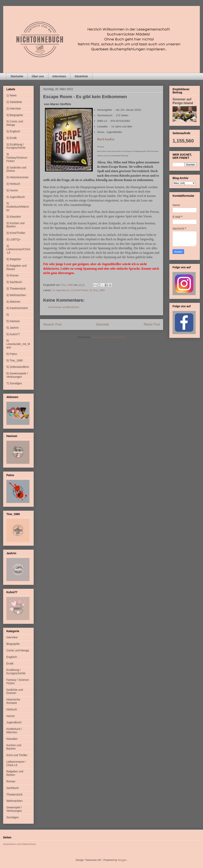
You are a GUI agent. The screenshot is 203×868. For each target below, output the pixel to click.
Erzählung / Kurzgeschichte (16, 672)
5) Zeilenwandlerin (18, 367)
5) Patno (12, 354)
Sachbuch (13, 788)
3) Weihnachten (16, 295)
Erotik (10, 664)
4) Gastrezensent (17, 308)
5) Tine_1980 (97, 290)
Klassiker (12, 739)
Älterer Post (152, 324)
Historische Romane (13, 701)
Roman (11, 781)
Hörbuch (12, 709)
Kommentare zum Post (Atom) (109, 337)
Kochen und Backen (14, 747)
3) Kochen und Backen (15, 225)
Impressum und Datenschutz (19, 844)
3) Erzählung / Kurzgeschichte (16, 146)
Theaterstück (14, 794)
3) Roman (12, 275)
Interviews (59, 76)
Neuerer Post (52, 324)
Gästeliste (81, 76)
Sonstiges (12, 817)
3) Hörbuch (13, 184)
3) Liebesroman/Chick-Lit (18, 249)
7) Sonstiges (14, 383)
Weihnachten (14, 801)
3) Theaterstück (16, 289)
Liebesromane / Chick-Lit (16, 763)
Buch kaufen (106, 139)
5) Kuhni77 (13, 334)
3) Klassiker (14, 217)
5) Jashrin (12, 328)
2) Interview (14, 108)
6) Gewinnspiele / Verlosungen (17, 375)
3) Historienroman (17, 177)
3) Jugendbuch (61, 290)
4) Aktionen (13, 302)
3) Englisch (13, 131)
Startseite (17, 76)
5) (8, 315)
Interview (12, 637)
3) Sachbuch (14, 282)
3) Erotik (12, 138)
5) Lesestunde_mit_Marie (18, 344)
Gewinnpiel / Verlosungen (14, 809)
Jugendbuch (14, 722)
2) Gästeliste (14, 102)
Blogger (122, 860)
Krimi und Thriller (17, 755)
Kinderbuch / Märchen (14, 731)
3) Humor (12, 190)
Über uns (38, 76)
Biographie (13, 644)
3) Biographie (15, 115)
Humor (11, 716)
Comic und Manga (18, 650)
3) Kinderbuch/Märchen (18, 207)
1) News (11, 95)
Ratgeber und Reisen (15, 773)
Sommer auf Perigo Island (183, 101)
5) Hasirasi (13, 321)
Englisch (12, 657)
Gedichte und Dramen (15, 691)
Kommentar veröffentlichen (64, 307)
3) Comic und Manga (15, 123)
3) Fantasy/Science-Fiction (17, 158)
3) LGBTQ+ (14, 239)
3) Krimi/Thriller (80, 290)
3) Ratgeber (14, 259)
